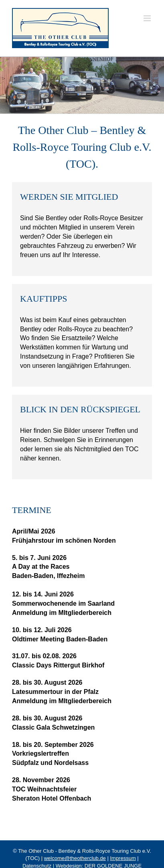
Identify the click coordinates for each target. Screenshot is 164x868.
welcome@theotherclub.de (75, 858)
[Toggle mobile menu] (148, 18)
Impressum (123, 858)
